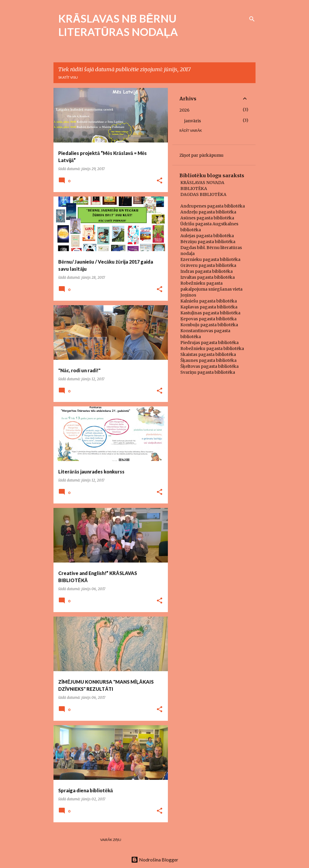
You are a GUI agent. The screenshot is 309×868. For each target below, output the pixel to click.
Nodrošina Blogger (155, 860)
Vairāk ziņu (111, 840)
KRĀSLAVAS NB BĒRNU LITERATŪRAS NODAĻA (118, 25)
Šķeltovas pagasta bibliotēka (209, 366)
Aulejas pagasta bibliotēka (207, 236)
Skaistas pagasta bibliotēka (208, 354)
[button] (160, 181)
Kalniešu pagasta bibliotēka (209, 301)
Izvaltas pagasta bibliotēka (208, 277)
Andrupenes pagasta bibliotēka (213, 206)
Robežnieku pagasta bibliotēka (212, 349)
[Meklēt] (252, 19)
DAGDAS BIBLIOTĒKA (203, 194)
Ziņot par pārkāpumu (201, 155)
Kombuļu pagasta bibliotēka (209, 325)
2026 (185, 110)
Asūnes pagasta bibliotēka (207, 218)
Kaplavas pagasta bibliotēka (209, 307)
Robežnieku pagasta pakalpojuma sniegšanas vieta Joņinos (211, 289)
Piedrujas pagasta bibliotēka (209, 343)
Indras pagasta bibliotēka (206, 271)
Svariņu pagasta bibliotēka (208, 372)
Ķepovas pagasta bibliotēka (208, 319)
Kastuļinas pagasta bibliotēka (210, 313)
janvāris (193, 121)
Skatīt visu (68, 77)
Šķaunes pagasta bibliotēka (208, 360)
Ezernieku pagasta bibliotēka (210, 259)
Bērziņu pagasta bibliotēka (208, 242)
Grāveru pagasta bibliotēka (208, 265)
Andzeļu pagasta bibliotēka (208, 212)
